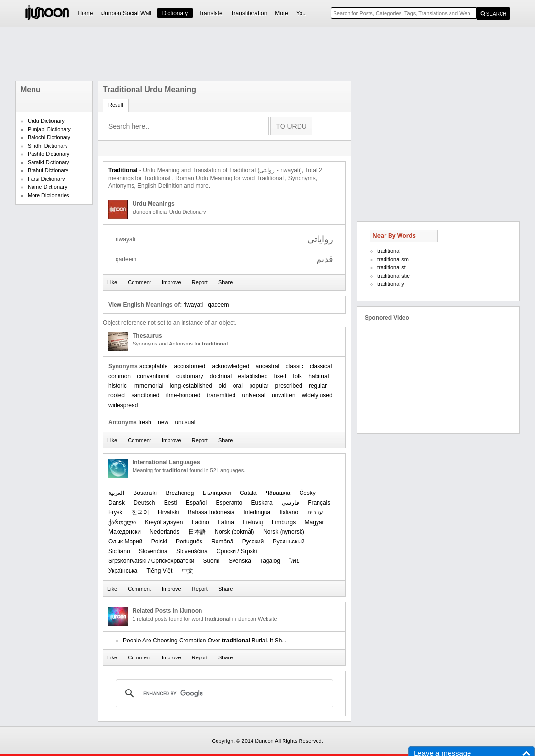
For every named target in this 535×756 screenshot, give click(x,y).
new (163, 422)
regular (318, 386)
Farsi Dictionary (46, 179)
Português (189, 542)
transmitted (221, 395)
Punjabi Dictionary (49, 129)
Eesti (171, 503)
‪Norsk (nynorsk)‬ (284, 532)
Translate (211, 13)
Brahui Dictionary (48, 170)
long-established (191, 386)
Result (116, 105)
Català (248, 493)
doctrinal (221, 376)
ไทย (294, 561)
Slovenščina (192, 551)
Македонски (125, 532)
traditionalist (392, 267)
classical (321, 366)
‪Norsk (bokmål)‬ (234, 532)
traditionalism (393, 259)
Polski (159, 542)
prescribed (289, 386)
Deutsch (144, 503)
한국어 (140, 512)
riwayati (193, 305)
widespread (123, 405)
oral (238, 386)
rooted (117, 395)
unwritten (284, 395)
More (281, 13)
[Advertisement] (267, 54)
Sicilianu (119, 551)
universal (254, 395)
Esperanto (229, 503)
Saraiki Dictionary (49, 162)
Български (217, 493)
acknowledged (230, 366)
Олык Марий (125, 542)
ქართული (122, 522)
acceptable (153, 366)
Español (196, 503)
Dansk (117, 503)
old (222, 386)
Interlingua (257, 512)
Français (319, 503)
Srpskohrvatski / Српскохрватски (151, 561)
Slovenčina (153, 551)
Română (222, 542)
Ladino (201, 522)
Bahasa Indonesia (211, 512)
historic (117, 386)
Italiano (289, 512)
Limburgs (284, 522)
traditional (389, 251)
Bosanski (145, 493)
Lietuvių (253, 522)
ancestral (268, 366)
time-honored (183, 395)
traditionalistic (393, 276)
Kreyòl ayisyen (164, 522)
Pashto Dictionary (49, 154)
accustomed (190, 366)
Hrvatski (168, 512)
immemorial (148, 386)
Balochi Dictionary (49, 137)
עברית (315, 512)
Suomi (211, 561)
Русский (253, 542)
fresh (145, 422)
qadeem (218, 305)
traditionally (391, 284)
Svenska (240, 561)
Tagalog (270, 561)
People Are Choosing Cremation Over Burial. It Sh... (205, 641)
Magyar (315, 522)
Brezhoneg (180, 493)
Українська (123, 571)
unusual (185, 422)
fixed (280, 376)
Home (85, 13)
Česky (308, 493)
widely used (317, 395)
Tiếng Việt (159, 571)
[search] (223, 693)
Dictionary (175, 13)
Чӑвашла (278, 493)
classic (295, 366)
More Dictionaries (49, 195)
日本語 (197, 532)
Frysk (115, 512)
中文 (187, 571)
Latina (226, 522)
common (119, 376)
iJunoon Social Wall (126, 13)
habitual (318, 376)
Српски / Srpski (237, 551)
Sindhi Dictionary (48, 146)
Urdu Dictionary (46, 121)
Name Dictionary (47, 187)
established (253, 376)
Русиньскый (289, 542)
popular (259, 386)
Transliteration (249, 13)
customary (190, 376)
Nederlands (164, 532)
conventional (153, 376)
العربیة (116, 493)
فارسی (290, 503)
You (301, 13)
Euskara (262, 503)
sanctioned (145, 395)
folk (297, 376)
